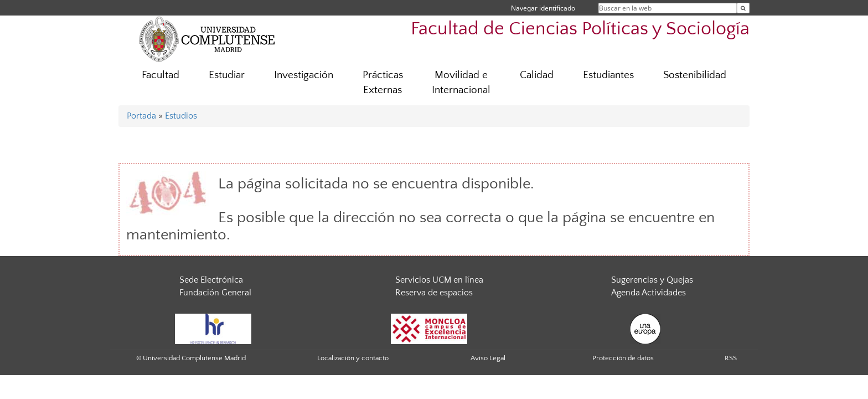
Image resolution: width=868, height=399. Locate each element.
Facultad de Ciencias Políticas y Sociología (580, 29)
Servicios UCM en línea (439, 280)
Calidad (537, 75)
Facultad (161, 75)
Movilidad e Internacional (461, 83)
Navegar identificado (543, 8)
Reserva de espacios (434, 293)
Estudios (181, 116)
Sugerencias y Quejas (652, 280)
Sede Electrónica (211, 280)
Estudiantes (608, 75)
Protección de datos (623, 358)
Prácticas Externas (383, 83)
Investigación (304, 75)
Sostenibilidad (695, 75)
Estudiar (227, 75)
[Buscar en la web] (743, 8)
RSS (731, 358)
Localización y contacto (353, 358)
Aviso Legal (488, 358)
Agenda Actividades (649, 293)
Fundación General (215, 293)
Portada (141, 116)
